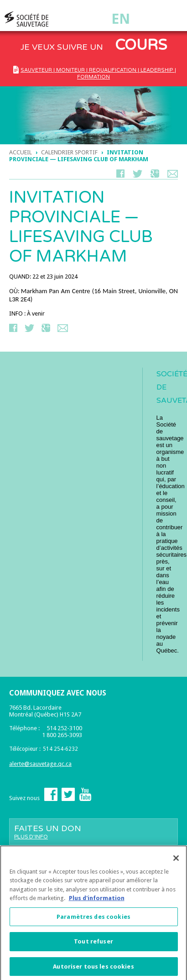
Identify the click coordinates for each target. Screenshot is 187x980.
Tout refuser (93, 944)
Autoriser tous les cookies (93, 969)
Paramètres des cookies (93, 919)
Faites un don (93, 832)
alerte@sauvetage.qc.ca (40, 764)
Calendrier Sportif (69, 152)
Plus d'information (97, 901)
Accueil (21, 152)
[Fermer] (176, 861)
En (121, 19)
